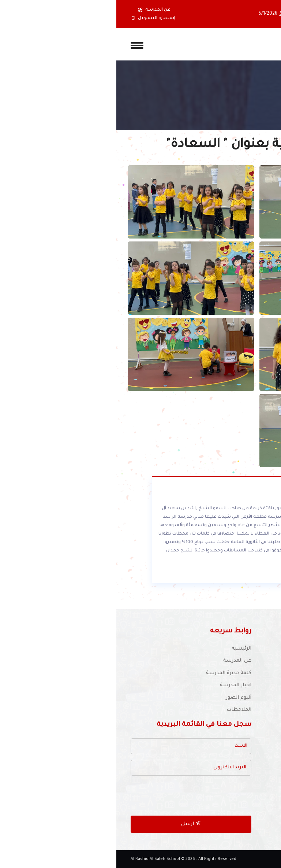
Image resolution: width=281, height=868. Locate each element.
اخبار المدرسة (119, 685)
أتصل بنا (257, 791)
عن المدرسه (38, 10)
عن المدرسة (121, 661)
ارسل (75, 823)
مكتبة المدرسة (250, 742)
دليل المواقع (252, 779)
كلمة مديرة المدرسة (112, 673)
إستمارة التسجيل (37, 18)
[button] (258, 14)
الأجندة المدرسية (247, 766)
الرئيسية (125, 649)
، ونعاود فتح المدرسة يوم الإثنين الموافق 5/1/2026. (195, 14)
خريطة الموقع (250, 803)
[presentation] (79, 796)
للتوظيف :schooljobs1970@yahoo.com (213, 686)
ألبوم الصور (122, 698)
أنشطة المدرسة (248, 754)
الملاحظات (123, 710)
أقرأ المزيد (229, 573)
